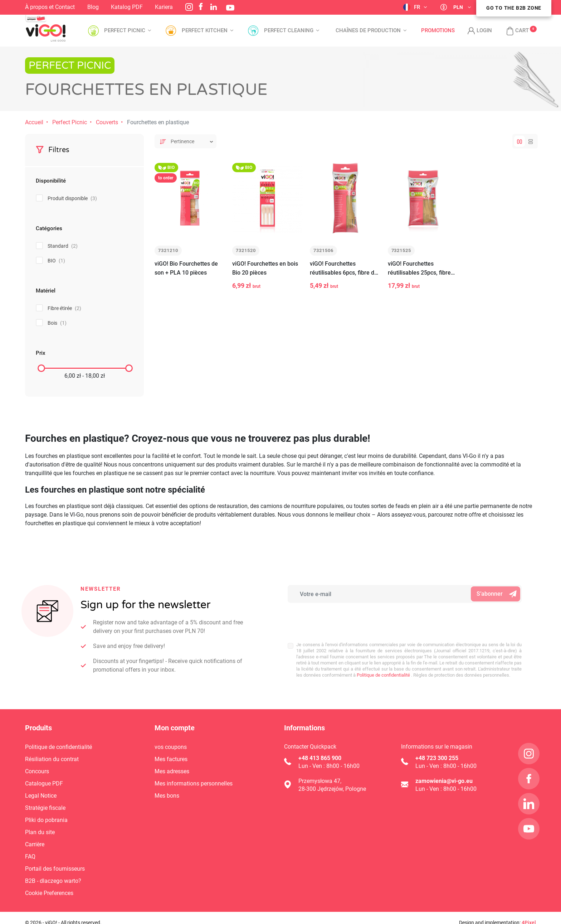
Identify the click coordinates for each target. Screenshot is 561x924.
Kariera (164, 7)
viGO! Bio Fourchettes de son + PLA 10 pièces (186, 268)
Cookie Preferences (49, 893)
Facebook (201, 6)
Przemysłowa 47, (320, 781)
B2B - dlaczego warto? (53, 881)
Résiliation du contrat (52, 759)
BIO (56, 261)
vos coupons (171, 747)
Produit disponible (72, 198)
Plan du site (40, 832)
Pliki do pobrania (46, 820)
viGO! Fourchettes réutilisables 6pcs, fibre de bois (344, 269)
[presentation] (335, 619)
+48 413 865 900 (320, 758)
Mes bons (167, 796)
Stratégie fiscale (45, 808)
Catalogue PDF (44, 783)
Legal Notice (41, 796)
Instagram (189, 7)
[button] (514, 31)
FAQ (30, 857)
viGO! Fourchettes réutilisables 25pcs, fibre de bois (419, 269)
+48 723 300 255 (437, 758)
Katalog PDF (127, 7)
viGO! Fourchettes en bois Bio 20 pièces (265, 268)
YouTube (230, 8)
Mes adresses (172, 771)
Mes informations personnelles (194, 783)
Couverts (107, 122)
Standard (63, 246)
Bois (57, 323)
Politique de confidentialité (383, 675)
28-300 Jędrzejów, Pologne (332, 789)
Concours (37, 771)
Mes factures (171, 759)
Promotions (438, 31)
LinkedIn (214, 7)
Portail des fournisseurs (55, 869)
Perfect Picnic (70, 122)
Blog (93, 7)
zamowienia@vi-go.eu (444, 781)
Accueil (34, 122)
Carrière (35, 844)
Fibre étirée (64, 308)
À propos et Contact (50, 7)
